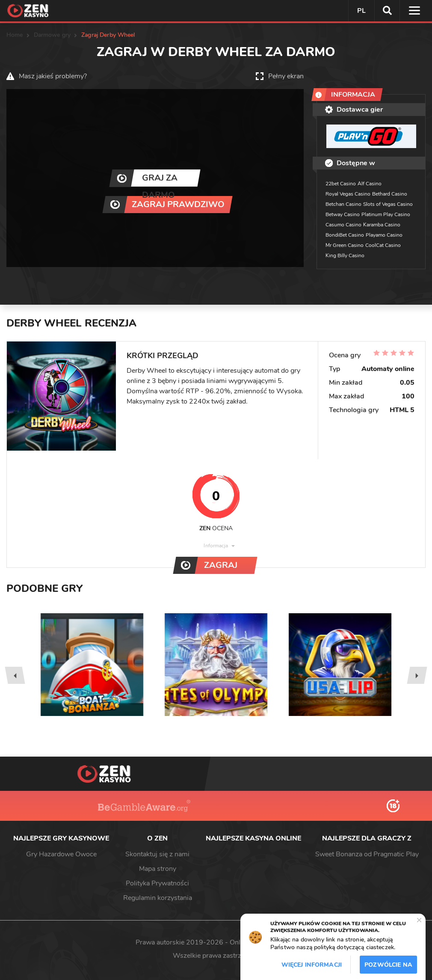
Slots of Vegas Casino (388, 204)
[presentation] (15, 675)
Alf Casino (370, 184)
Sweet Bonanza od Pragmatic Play (367, 854)
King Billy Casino (345, 255)
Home (15, 35)
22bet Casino (341, 184)
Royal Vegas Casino (348, 194)
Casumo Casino (343, 225)
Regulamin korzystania (158, 898)
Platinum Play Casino (386, 214)
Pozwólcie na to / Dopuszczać (388, 967)
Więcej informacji (312, 965)
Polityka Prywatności (157, 883)
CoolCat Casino (383, 245)
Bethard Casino (390, 194)
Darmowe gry (52, 35)
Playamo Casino (384, 235)
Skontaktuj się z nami (157, 854)
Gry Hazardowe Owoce (61, 854)
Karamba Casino (382, 225)
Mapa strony (158, 869)
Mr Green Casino (345, 245)
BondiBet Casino (345, 235)
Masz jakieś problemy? (53, 76)
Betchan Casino (343, 204)
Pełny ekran (286, 76)
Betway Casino (343, 214)
